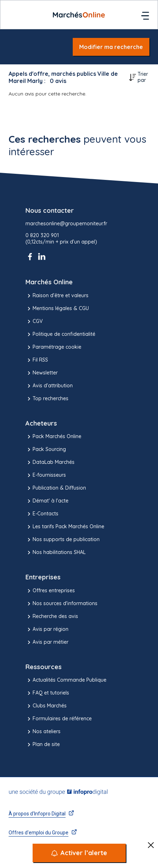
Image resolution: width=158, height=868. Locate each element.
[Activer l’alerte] (79, 853)
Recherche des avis (52, 617)
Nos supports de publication (63, 540)
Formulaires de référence (59, 719)
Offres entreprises (50, 591)
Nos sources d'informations (61, 604)
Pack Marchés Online (53, 437)
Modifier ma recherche (111, 47)
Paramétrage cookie (53, 347)
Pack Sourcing (46, 450)
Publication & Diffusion (56, 488)
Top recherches (47, 399)
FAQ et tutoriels (47, 693)
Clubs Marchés (46, 706)
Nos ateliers (43, 732)
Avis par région (47, 629)
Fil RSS (37, 360)
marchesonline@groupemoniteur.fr (66, 224)
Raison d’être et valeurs (57, 296)
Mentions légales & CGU (57, 309)
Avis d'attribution (49, 386)
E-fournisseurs (46, 475)
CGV (34, 322)
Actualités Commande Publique (66, 680)
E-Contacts (42, 514)
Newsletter (42, 373)
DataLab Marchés (50, 462)
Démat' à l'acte (47, 501)
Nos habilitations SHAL (56, 553)
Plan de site (43, 745)
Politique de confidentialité (60, 334)
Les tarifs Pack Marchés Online (65, 527)
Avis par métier (47, 642)
